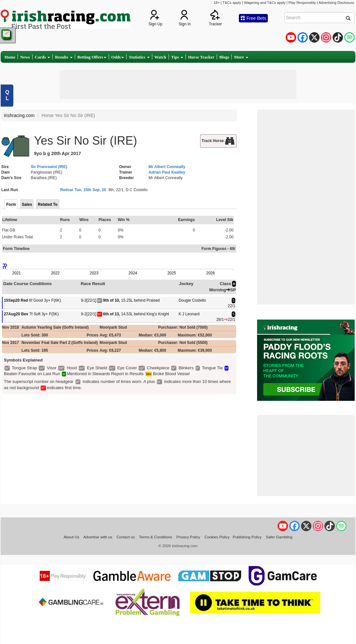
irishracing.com (19, 115)
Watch (160, 57)
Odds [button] (118, 57)
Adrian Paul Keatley (167, 172)
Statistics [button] (139, 57)
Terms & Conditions (156, 537)
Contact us (126, 537)
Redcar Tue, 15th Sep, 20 (83, 190)
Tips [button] (177, 57)
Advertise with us (98, 537)
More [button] (241, 57)
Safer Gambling (279, 537)
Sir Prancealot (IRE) (49, 167)
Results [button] (64, 57)
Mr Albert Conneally (167, 167)
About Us (71, 537)
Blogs (224, 57)
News (25, 57)
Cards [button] (42, 57)
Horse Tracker (201, 57)
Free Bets (253, 18)
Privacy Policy (188, 537)
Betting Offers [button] (92, 57)
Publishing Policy (247, 537)
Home (10, 57)
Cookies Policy (217, 537)
